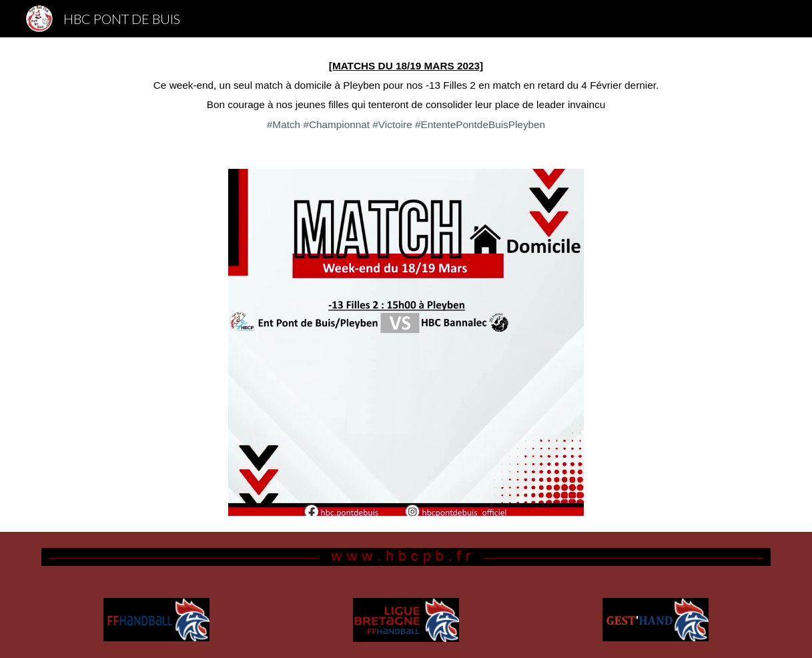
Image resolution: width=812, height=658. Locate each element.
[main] (406, 95)
